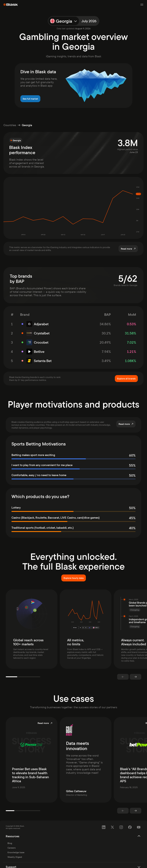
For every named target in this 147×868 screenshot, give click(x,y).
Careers (11, 842)
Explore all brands (126, 379)
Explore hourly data (74, 578)
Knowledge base (16, 847)
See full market (30, 99)
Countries (10, 125)
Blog (10, 837)
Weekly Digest (15, 851)
